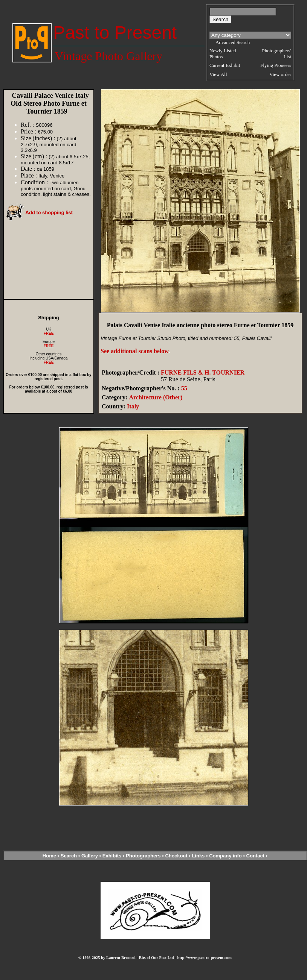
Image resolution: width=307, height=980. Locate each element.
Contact (255, 856)
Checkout (176, 856)
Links (198, 856)
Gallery (90, 856)
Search (69, 856)
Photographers (143, 856)
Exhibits (112, 856)
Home (49, 856)
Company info (226, 856)
